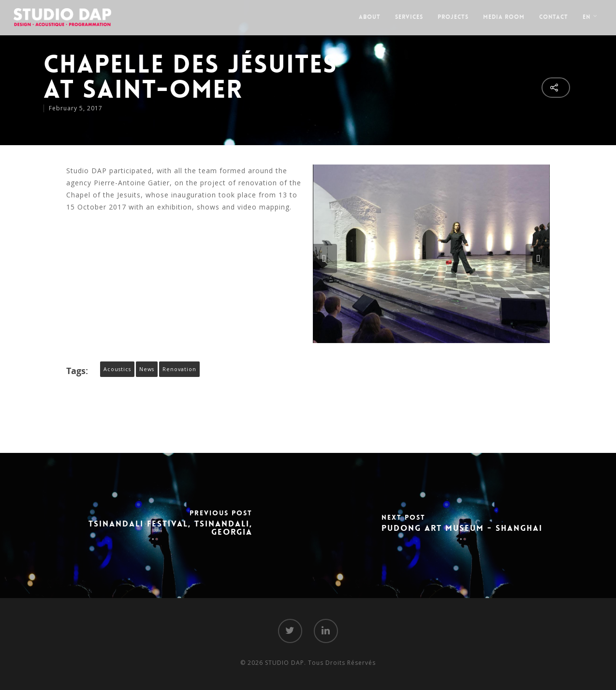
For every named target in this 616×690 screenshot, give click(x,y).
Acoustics (117, 369)
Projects (453, 17)
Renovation (179, 369)
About (370, 17)
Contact (554, 17)
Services (409, 17)
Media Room (504, 17)
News (147, 369)
